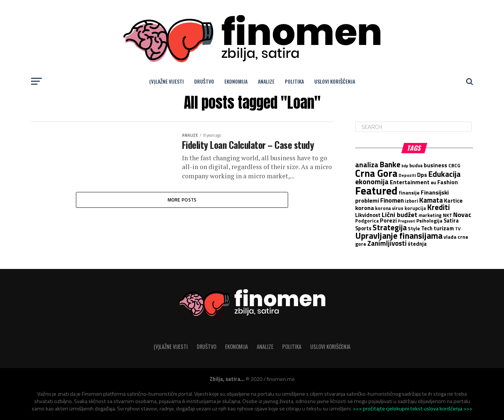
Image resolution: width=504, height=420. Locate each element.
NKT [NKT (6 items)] (447, 215)
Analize (266, 81)
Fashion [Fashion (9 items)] (448, 182)
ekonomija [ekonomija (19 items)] (372, 182)
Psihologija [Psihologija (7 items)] (429, 221)
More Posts (182, 201)
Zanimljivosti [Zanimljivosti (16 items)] (387, 243)
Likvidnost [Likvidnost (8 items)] (368, 215)
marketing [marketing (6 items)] (430, 215)
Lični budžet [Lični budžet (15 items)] (400, 214)
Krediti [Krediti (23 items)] (438, 207)
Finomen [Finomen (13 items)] (392, 200)
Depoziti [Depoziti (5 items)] (407, 175)
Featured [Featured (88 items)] (376, 190)
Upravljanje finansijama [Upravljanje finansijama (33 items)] (399, 236)
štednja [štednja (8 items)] (417, 244)
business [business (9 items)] (435, 165)
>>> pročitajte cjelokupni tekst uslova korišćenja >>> (413, 409)
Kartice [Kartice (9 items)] (453, 201)
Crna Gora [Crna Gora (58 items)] (376, 173)
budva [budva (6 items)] (416, 165)
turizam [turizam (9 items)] (444, 228)
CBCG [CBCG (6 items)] (454, 165)
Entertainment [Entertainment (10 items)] (410, 182)
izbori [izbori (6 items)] (412, 201)
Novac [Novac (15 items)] (462, 214)
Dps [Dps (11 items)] (422, 174)
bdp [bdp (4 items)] (405, 166)
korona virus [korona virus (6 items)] (389, 208)
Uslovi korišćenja (335, 81)
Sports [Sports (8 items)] (363, 228)
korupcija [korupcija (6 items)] (415, 208)
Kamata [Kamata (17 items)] (431, 200)
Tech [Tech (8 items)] (427, 228)
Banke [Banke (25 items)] (390, 164)
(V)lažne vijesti (167, 81)
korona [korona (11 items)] (365, 208)
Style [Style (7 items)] (414, 228)
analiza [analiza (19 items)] (367, 165)
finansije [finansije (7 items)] (409, 193)
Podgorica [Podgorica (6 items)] (367, 221)
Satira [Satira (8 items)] (451, 221)
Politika (294, 81)
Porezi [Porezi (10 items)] (388, 220)
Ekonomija (236, 81)
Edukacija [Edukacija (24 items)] (444, 174)
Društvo (204, 81)
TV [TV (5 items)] (458, 229)
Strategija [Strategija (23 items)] (390, 227)
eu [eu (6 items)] (433, 182)
